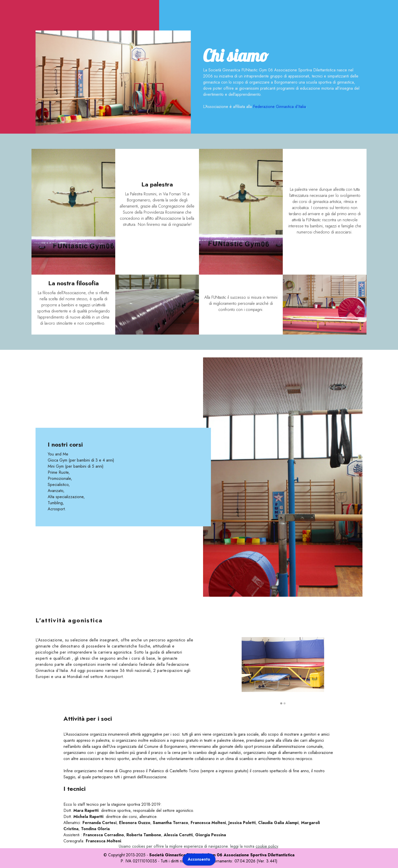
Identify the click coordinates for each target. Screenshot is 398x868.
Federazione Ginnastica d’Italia (279, 107)
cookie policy (267, 855)
